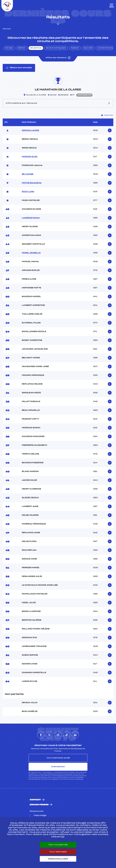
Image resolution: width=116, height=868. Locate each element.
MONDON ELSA (30, 157)
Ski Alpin (9, 48)
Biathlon (22, 48)
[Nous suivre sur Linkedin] (75, 735)
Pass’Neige (40, 816)
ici (82, 779)
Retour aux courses (19, 68)
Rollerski (75, 48)
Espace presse (39, 805)
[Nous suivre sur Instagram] (58, 735)
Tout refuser (58, 852)
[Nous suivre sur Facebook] (41, 735)
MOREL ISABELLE (31, 253)
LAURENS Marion (31, 218)
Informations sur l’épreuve (58, 103)
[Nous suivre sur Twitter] (49, 735)
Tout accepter (58, 845)
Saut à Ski (88, 48)
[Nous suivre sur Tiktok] (67, 735)
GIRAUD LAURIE (30, 130)
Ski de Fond (36, 48)
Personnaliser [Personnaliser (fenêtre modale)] (58, 859)
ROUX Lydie (28, 192)
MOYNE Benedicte (32, 183)
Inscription (58, 767)
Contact (35, 800)
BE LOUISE (28, 174)
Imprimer (107, 115)
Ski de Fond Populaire (56, 48)
